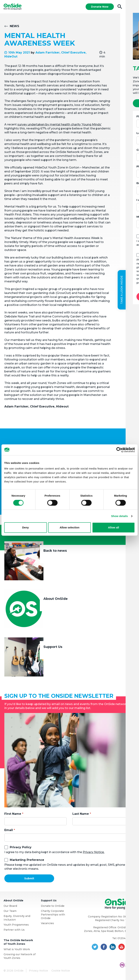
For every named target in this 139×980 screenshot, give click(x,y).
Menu (132, 7)
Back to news (55, 551)
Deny (25, 527)
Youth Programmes (16, 925)
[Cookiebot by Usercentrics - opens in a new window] (119, 450)
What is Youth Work (17, 950)
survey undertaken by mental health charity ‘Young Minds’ (59, 125)
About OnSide (56, 599)
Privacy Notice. (94, 852)
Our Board (10, 906)
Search (120, 7)
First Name (13, 814)
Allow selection (69, 527)
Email (9, 830)
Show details (120, 516)
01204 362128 (126, 939)
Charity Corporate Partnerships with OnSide (53, 915)
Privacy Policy (21, 848)
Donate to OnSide (53, 906)
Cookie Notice (61, 971)
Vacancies (47, 924)
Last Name (81, 814)
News (14, 26)
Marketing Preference (27, 860)
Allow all (114, 527)
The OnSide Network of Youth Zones (18, 942)
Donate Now (100, 7)
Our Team (10, 911)
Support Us (53, 647)
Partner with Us (14, 930)
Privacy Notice (38, 971)
